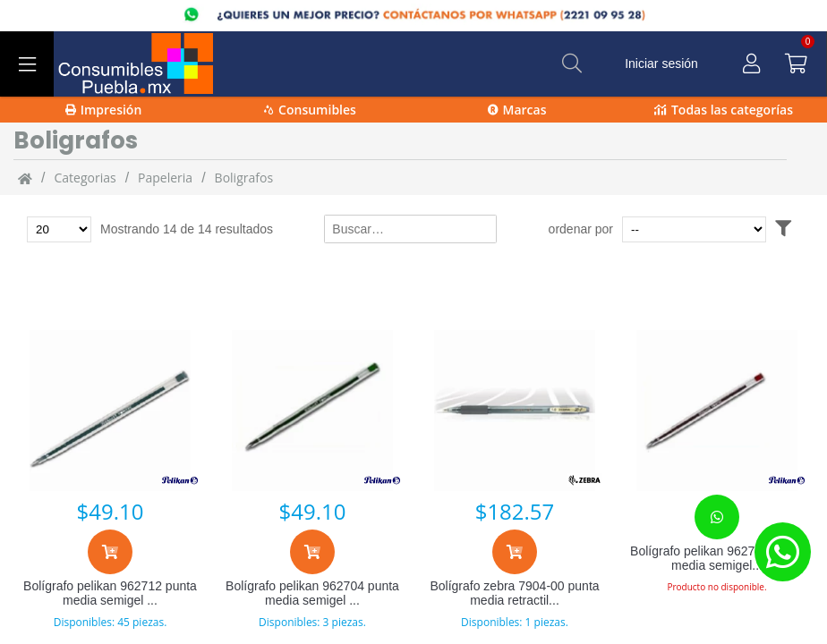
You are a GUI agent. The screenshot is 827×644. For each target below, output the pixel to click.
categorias (85, 178)
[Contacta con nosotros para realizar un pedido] (717, 517)
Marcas (517, 110)
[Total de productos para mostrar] (59, 229)
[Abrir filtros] (783, 229)
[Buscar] (572, 64)
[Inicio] (25, 178)
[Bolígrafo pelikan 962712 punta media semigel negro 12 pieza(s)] (110, 411)
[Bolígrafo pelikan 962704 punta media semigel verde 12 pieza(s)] (312, 411)
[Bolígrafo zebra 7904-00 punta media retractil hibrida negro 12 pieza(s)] (515, 411)
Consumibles (310, 110)
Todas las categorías (724, 110)
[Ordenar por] (694, 229)
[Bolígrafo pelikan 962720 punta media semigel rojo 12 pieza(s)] (717, 411)
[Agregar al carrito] (110, 552)
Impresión (104, 110)
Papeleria (165, 178)
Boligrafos (244, 178)
